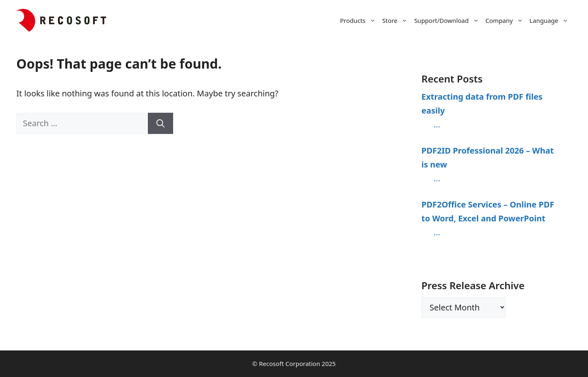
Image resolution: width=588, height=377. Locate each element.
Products (360, 20)
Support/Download (448, 20)
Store (396, 20)
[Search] (160, 123)
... (437, 124)
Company (506, 20)
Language (551, 20)
